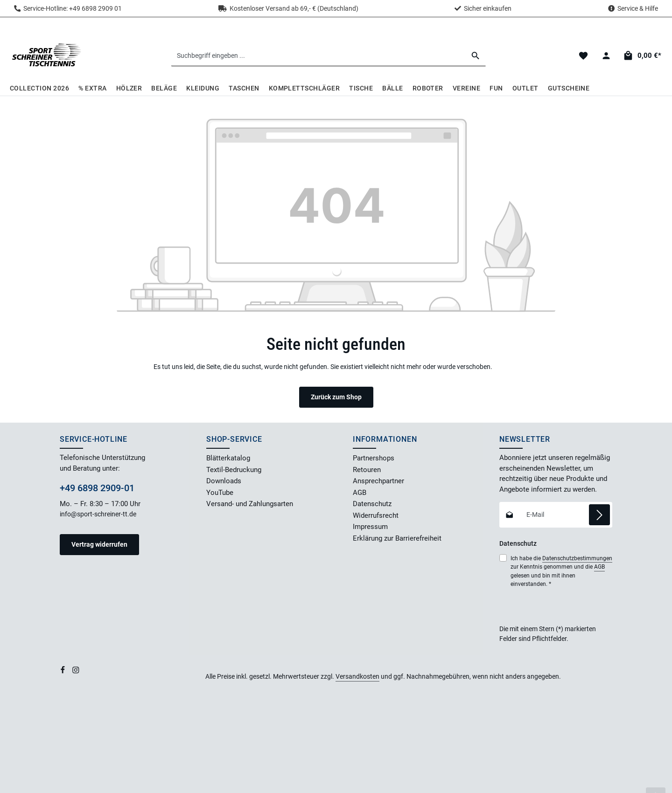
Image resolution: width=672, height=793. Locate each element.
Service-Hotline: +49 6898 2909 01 (68, 8)
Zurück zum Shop (336, 397)
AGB (360, 493)
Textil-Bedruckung (234, 470)
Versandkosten (357, 676)
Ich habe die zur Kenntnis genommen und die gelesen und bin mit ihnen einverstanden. (561, 571)
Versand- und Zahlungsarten (250, 504)
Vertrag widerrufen (99, 544)
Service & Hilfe (638, 8)
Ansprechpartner (378, 481)
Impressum (370, 527)
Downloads (224, 481)
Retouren (367, 470)
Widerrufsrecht (376, 515)
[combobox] (318, 56)
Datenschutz (372, 504)
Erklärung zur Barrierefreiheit (397, 538)
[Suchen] (476, 56)
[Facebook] (63, 672)
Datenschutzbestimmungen (577, 558)
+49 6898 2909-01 (97, 488)
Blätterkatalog (228, 458)
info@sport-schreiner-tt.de (99, 514)
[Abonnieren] (599, 515)
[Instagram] (76, 672)
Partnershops (374, 458)
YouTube (220, 493)
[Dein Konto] (606, 56)
